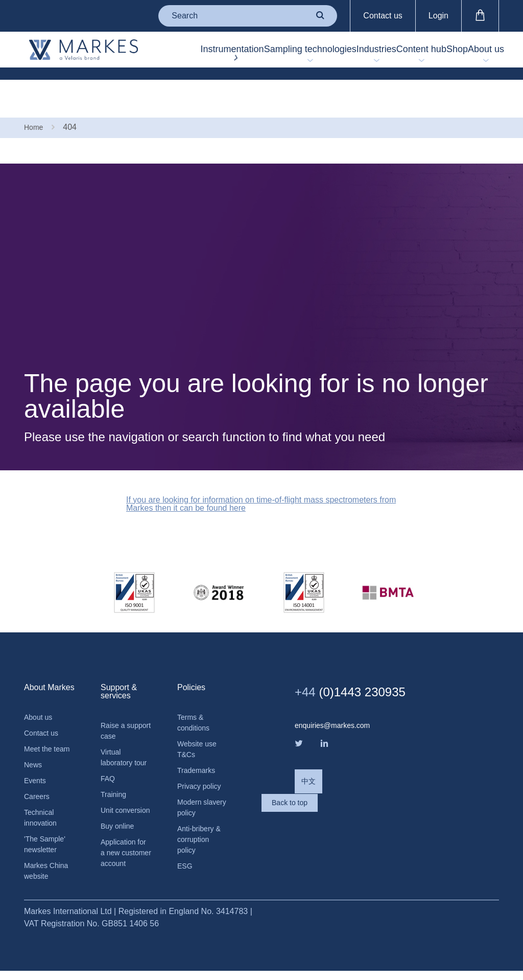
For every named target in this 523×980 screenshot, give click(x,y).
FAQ (109, 766)
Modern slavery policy (202, 787)
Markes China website (49, 868)
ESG (186, 852)
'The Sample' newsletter (47, 839)
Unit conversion (120, 807)
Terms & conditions (196, 692)
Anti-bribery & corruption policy (202, 822)
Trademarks (199, 746)
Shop (438, 56)
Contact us (383, 16)
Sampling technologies (245, 55)
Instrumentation (168, 56)
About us (481, 55)
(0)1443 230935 (364, 659)
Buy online (120, 830)
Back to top (336, 797)
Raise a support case (124, 701)
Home (35, 91)
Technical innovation (43, 809)
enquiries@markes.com (338, 694)
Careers (39, 785)
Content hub (386, 55)
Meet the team (40, 727)
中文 (310, 756)
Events (37, 768)
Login (438, 16)
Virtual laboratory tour (119, 736)
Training (115, 783)
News (34, 751)
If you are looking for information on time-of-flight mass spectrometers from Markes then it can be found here (249, 470)
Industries (330, 56)
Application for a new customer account (121, 866)
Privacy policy (202, 763)
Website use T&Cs (200, 722)
